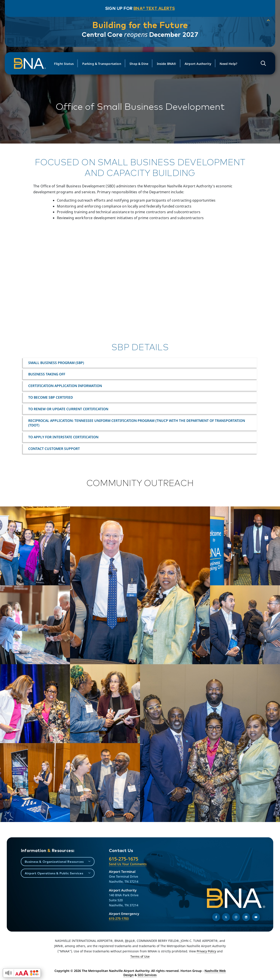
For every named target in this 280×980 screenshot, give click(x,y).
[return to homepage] (32, 64)
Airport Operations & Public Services (54, 873)
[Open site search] (261, 63)
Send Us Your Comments (128, 864)
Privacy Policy (206, 951)
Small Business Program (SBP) (56, 363)
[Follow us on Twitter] (226, 917)
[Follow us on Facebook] (216, 917)
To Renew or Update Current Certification (68, 409)
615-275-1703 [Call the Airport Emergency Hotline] (119, 919)
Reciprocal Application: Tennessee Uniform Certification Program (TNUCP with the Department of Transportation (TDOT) (137, 423)
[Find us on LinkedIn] (246, 917)
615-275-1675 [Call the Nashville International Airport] (124, 859)
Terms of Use (140, 956)
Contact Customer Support (54, 449)
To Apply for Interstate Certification (63, 437)
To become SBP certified (51, 397)
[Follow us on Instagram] (236, 917)
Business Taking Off (47, 374)
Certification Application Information (65, 386)
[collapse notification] (265, 21)
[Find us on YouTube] (256, 917)
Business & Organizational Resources (54, 862)
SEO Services (147, 975)
